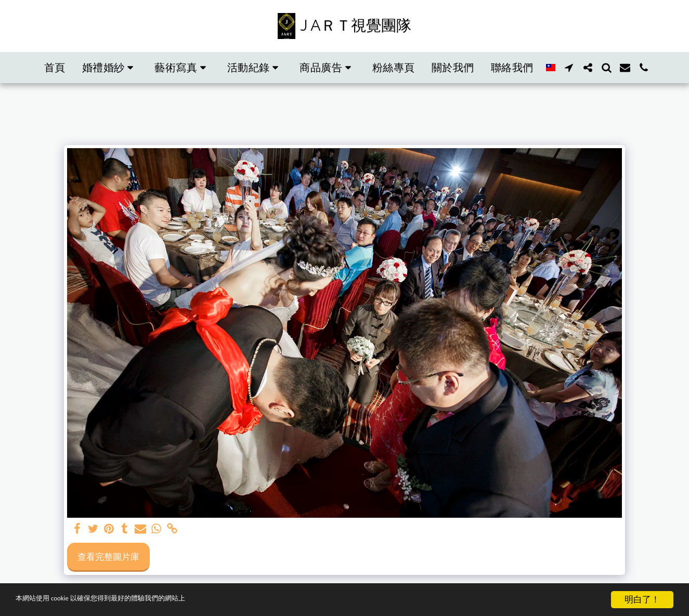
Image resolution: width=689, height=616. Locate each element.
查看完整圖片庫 (108, 556)
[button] (110, 68)
